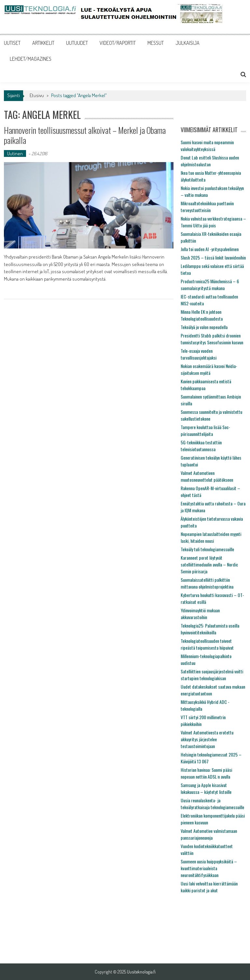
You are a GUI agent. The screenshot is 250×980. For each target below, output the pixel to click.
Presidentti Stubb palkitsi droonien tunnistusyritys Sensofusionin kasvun (212, 339)
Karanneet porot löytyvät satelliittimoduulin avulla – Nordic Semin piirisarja (209, 564)
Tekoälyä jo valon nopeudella (204, 327)
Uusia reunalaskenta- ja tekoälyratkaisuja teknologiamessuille (212, 804)
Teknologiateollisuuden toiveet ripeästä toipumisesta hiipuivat (207, 644)
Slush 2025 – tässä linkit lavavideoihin (213, 257)
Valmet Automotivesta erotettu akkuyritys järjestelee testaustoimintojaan (207, 739)
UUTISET (12, 43)
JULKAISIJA (187, 43)
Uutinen (15, 153)
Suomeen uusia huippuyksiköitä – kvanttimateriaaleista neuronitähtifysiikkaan (209, 868)
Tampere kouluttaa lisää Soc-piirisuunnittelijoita (205, 430)
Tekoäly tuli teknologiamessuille (207, 549)
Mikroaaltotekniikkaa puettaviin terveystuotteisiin (207, 207)
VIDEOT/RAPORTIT (118, 43)
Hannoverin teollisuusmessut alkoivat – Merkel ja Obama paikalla (85, 135)
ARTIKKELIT (43, 43)
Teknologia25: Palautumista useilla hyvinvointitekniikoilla (210, 629)
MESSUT (156, 43)
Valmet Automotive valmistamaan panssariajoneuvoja (209, 834)
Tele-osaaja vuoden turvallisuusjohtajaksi (199, 354)
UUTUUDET (77, 43)
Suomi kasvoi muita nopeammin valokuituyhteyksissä (207, 146)
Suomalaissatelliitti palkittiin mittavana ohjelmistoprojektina (207, 583)
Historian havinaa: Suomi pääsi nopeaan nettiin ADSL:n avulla (206, 773)
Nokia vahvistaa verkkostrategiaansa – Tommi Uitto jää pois (213, 222)
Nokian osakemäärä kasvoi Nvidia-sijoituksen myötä (209, 369)
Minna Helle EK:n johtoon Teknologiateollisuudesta (202, 315)
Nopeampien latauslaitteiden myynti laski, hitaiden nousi (211, 537)
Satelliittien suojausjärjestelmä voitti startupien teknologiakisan (212, 675)
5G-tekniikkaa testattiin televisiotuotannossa (201, 446)
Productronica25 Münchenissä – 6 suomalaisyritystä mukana (210, 285)
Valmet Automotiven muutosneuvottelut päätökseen (207, 476)
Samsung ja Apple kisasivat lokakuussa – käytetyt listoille (206, 788)
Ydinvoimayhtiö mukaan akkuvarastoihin (200, 614)
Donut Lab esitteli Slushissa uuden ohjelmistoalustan (210, 161)
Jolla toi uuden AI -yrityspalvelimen (210, 249)
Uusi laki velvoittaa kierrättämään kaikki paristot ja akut (209, 887)
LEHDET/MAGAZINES (31, 59)
